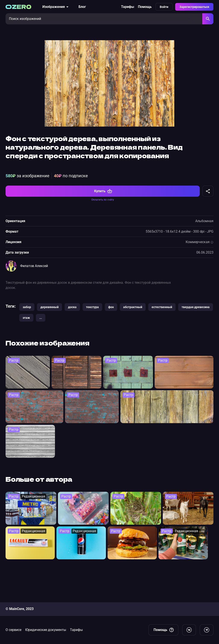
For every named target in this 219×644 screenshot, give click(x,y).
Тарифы (128, 7)
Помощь (145, 7)
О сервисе (13, 630)
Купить (103, 226)
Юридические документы (46, 630)
